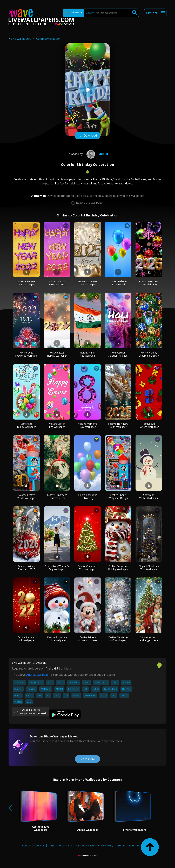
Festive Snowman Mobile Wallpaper (57, 639)
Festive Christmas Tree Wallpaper (88, 568)
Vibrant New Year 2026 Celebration (149, 283)
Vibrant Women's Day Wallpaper (87, 425)
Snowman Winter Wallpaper (149, 496)
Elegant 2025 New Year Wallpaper (87, 283)
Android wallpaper (38, 675)
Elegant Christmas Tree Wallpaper (149, 568)
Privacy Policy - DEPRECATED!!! (116, 845)
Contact (27, 845)
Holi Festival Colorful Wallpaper (118, 354)
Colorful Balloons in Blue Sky (87, 496)
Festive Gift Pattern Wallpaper (149, 425)
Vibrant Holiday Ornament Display (149, 354)
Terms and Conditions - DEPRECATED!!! (71, 845)
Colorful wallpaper (48, 39)
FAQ (139, 845)
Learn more (87, 759)
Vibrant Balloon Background (118, 283)
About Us (40, 845)
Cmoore (97, 154)
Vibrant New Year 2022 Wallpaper (26, 283)
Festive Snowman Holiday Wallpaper (118, 568)
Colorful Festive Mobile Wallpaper (26, 496)
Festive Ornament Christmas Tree (57, 496)
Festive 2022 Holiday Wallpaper (57, 354)
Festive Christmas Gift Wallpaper (118, 639)
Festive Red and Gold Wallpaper (26, 639)
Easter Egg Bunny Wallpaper (26, 425)
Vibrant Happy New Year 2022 (57, 283)
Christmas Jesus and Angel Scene (149, 639)
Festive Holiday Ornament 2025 (26, 568)
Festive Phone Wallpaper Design (118, 496)
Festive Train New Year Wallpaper (118, 425)
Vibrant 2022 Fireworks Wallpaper (26, 354)
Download (87, 136)
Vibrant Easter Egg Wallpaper (57, 425)
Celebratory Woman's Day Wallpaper (57, 568)
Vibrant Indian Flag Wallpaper (88, 354)
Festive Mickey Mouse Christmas (87, 639)
